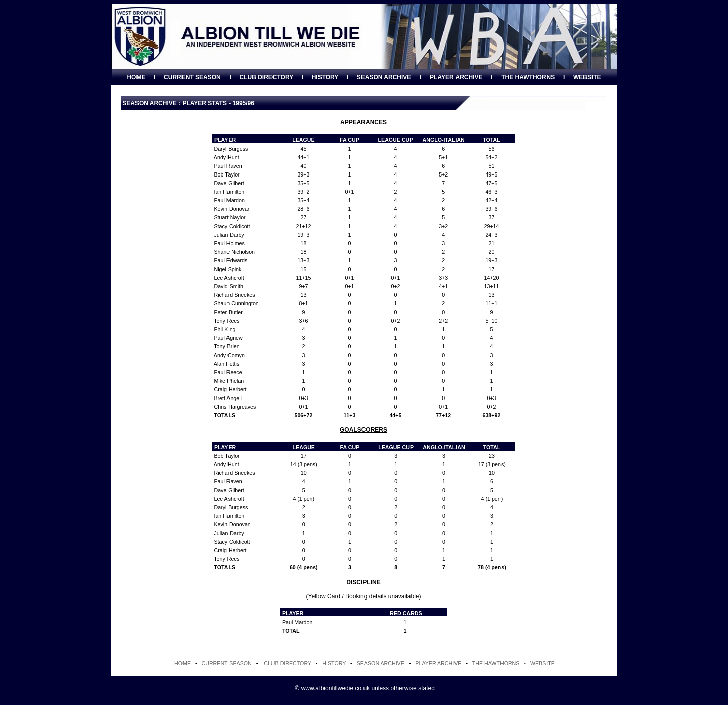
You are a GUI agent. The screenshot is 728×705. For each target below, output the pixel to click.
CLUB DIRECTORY (266, 77)
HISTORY (325, 77)
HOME (136, 77)
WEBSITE (587, 77)
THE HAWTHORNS (528, 77)
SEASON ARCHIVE (384, 77)
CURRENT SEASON (192, 77)
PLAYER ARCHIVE (456, 77)
